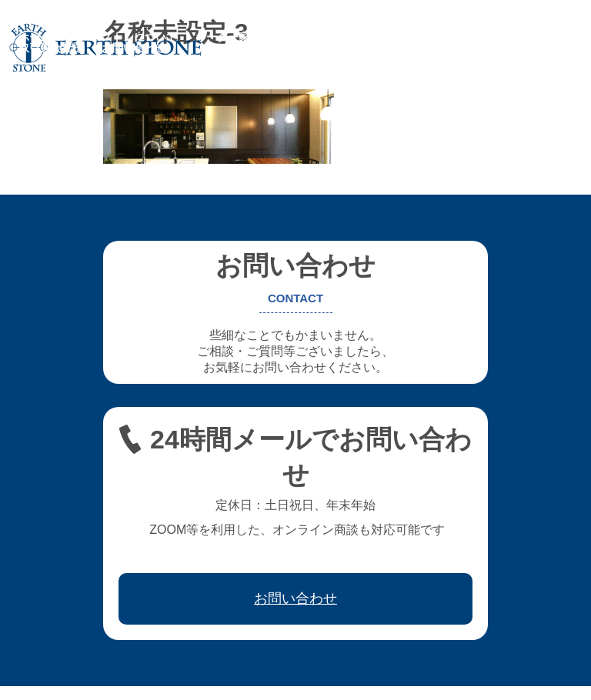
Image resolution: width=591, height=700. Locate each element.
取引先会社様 (51, 48)
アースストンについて (123, 37)
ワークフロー (488, 37)
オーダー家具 (228, 37)
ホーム (35, 37)
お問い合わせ (134, 48)
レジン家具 (410, 37)
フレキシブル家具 (322, 37)
